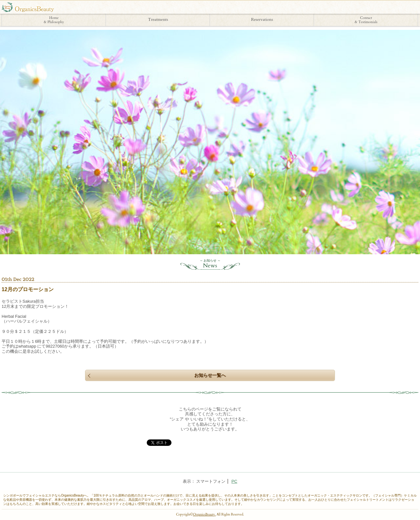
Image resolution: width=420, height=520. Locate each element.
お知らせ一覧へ (210, 375)
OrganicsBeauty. (204, 515)
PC (234, 481)
